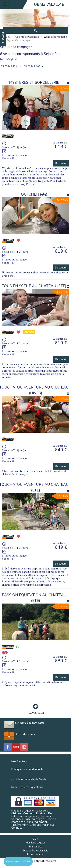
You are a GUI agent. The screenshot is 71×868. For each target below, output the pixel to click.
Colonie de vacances (27, 37)
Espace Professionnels (36, 851)
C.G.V (35, 839)
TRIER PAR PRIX (9, 66)
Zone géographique (55, 37)
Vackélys (51, 861)
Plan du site (36, 847)
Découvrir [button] (61, 163)
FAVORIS (3, 37)
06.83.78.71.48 (49, 4)
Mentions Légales (36, 843)
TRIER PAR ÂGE (32, 66)
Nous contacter (36, 854)
